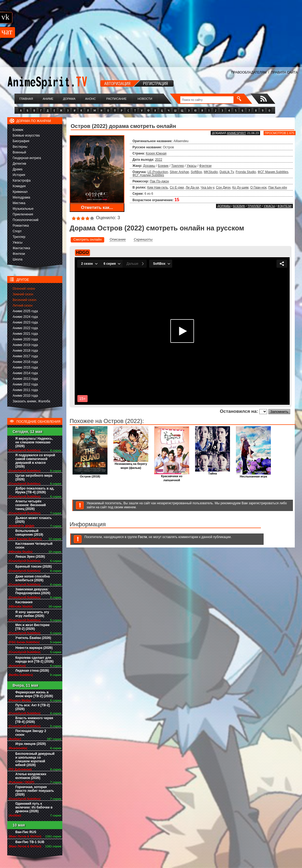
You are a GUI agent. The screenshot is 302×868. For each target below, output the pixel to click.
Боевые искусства (26, 135)
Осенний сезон (24, 289)
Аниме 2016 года (25, 362)
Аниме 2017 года (25, 356)
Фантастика (21, 248)
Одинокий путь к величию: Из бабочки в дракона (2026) (34, 807)
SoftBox (196, 172)
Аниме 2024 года (25, 317)
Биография (21, 141)
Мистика (19, 203)
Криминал (20, 192)
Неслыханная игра (253, 475)
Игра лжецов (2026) (31, 744)
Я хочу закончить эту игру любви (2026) (32, 614)
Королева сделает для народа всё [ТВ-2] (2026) (35, 660)
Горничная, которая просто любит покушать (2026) (35, 791)
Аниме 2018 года (25, 351)
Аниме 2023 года (25, 322)
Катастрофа (22, 181)
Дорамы (149, 166)
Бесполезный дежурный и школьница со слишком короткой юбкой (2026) (35, 759)
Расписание (117, 99)
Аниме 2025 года (25, 311)
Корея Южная (156, 153)
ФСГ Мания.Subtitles (273, 172)
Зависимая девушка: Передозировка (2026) (33, 591)
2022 (159, 160)
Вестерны (20, 147)
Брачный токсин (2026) (34, 567)
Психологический (26, 220)
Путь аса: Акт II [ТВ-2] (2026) (33, 707)
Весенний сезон (24, 300)
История (19, 175)
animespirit (236, 133)
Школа (17, 259)
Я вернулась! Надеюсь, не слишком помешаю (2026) (34, 442)
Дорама (69, 99)
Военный (19, 152)
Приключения (23, 214)
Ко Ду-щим (240, 187)
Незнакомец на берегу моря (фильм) (131, 464)
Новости (145, 99)
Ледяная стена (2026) (32, 671)
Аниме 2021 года (25, 334)
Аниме (48, 99)
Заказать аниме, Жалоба (31, 401)
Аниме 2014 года (25, 373)
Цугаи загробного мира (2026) (34, 477)
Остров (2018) (90, 475)
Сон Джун (223, 187)
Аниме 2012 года (25, 384)
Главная (26, 99)
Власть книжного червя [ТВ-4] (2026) (34, 720)
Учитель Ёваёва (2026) (33, 638)
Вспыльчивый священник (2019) (29, 533)
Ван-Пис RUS (26, 832)
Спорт (17, 231)
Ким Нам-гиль (158, 187)
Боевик (18, 130)
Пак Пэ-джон (159, 181)
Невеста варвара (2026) (34, 648)
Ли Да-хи (192, 187)
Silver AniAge (179, 172)
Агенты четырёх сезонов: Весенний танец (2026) (30, 505)
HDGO (82, 253)
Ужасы (18, 242)
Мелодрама (21, 197)
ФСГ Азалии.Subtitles (148, 175)
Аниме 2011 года (25, 390)
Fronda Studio (246, 172)
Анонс (91, 99)
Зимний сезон (23, 294)
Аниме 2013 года (25, 379)
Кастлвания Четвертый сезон (34, 546)
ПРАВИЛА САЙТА (284, 72)
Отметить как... (97, 207)
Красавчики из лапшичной (172, 477)
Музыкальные (23, 209)
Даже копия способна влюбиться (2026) (33, 578)
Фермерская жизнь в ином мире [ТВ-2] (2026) (34, 694)
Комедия (19, 186)
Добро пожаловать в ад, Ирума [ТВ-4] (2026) (35, 490)
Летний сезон (23, 306)
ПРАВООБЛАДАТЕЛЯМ (249, 72)
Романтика (21, 226)
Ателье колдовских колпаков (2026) (31, 776)
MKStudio (211, 172)
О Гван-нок (258, 187)
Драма (17, 169)
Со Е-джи (177, 187)
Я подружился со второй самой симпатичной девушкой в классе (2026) (35, 461)
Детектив (19, 164)
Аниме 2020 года (25, 339)
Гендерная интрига (27, 158)
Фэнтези (19, 254)
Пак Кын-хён (278, 187)
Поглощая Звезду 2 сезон (31, 733)
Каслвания (24, 602)
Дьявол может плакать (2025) (34, 520)
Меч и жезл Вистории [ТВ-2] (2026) (32, 627)
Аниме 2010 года (25, 396)
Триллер (19, 237)
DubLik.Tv (227, 172)
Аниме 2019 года (25, 345)
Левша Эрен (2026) (30, 557)
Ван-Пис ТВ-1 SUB (30, 842)
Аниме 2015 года (25, 367)
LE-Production (158, 172)
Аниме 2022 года (25, 328)
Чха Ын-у (207, 187)
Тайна (213, 472)
